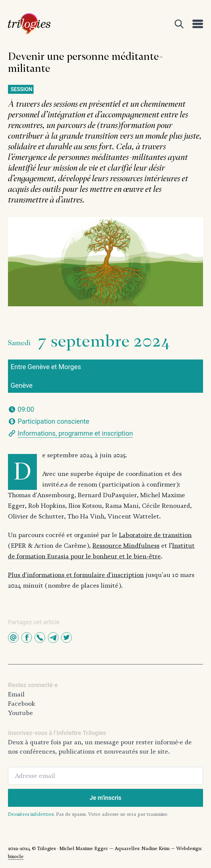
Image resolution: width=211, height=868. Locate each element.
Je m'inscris (106, 798)
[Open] (179, 24)
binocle (16, 856)
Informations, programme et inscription (75, 433)
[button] (13, 638)
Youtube (20, 713)
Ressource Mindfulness (126, 546)
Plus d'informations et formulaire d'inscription (76, 575)
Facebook (22, 704)
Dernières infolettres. (31, 814)
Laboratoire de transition (155, 535)
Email (16, 694)
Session (21, 89)
